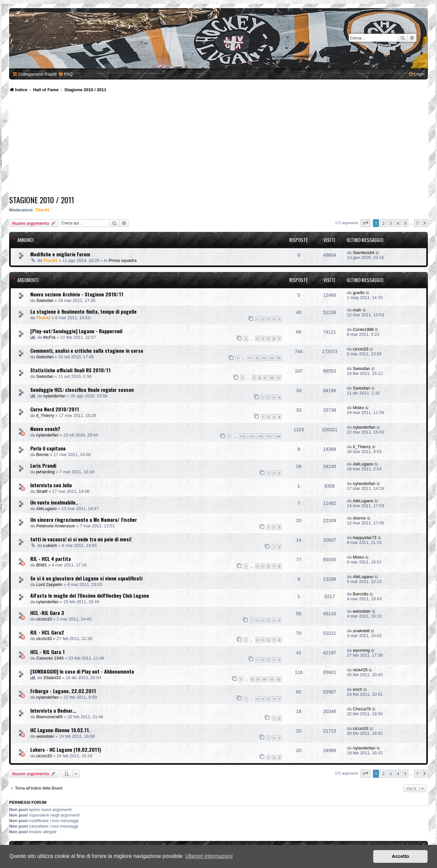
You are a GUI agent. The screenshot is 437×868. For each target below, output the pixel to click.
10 (271, 378)
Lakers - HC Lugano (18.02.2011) (66, 749)
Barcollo (361, 594)
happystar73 (365, 538)
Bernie (42, 455)
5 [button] (405, 223)
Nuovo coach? (45, 429)
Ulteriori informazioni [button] (209, 856)
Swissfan (45, 300)
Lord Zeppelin (49, 584)
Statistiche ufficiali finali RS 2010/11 (70, 370)
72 (257, 358)
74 (271, 358)
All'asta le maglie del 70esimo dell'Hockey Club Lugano (90, 595)
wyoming (361, 650)
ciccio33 (361, 349)
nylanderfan (55, 396)
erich (357, 689)
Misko (358, 408)
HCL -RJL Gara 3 (47, 613)
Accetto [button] (400, 856)
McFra (49, 337)
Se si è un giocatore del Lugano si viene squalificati (86, 578)
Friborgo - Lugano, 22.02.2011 (63, 691)
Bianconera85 (49, 717)
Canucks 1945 (50, 658)
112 (242, 436)
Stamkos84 (363, 253)
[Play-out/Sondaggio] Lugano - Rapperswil (76, 331)
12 (279, 679)
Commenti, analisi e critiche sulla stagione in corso (87, 350)
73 (264, 358)
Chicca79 (362, 709)
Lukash (50, 545)
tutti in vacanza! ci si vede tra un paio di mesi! (81, 539)
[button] (365, 223)
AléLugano (363, 464)
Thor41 (42, 210)
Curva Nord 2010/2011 (55, 409)
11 (279, 378)
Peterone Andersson (56, 526)
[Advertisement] (219, 145)
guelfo (359, 293)
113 (251, 436)
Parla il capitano (48, 448)
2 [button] (383, 223)
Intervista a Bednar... (53, 710)
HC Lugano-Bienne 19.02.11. (60, 730)
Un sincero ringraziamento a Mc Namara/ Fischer (84, 519)
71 (250, 358)
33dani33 (52, 678)
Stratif (42, 491)
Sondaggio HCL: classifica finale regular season (82, 390)
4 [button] (398, 223)
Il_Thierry (45, 415)
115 (269, 436)
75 (279, 358)
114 (260, 436)
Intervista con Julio (51, 485)
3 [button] (391, 223)
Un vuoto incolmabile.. (54, 502)
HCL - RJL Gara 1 (48, 652)
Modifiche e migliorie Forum (60, 254)
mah (357, 310)
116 (278, 436)
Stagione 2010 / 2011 (42, 200)
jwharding (45, 472)
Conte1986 (363, 329)
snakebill (361, 631)
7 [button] (417, 223)
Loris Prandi (43, 465)
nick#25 (360, 670)
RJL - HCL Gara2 (47, 632)
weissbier (362, 611)
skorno (359, 518)
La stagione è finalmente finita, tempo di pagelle (83, 311)
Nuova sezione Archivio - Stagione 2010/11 (77, 294)
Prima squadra (123, 260)
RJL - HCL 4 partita (51, 559)
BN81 (41, 565)
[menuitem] (65, 74)
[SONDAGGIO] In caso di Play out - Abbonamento (82, 671)
